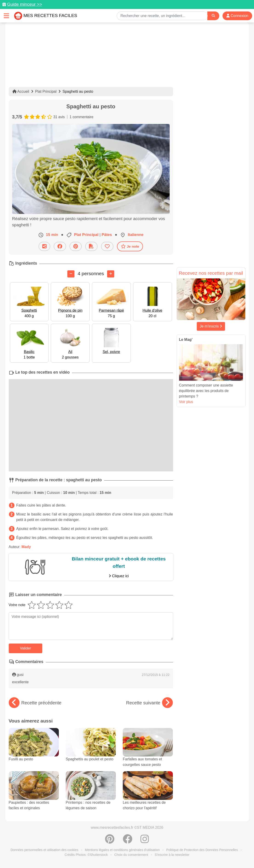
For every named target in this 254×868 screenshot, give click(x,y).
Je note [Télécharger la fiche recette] (130, 246)
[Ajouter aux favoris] (107, 246)
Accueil (21, 91)
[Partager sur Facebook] (60, 246)
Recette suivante (150, 703)
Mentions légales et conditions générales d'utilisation (122, 850)
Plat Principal (46, 91)
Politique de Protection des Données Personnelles (202, 850)
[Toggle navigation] (6, 16)
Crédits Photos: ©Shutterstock (86, 855)
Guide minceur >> (24, 4)
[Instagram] (145, 841)
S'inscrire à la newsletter (172, 855)
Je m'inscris (211, 326)
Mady (26, 547)
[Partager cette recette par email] (44, 246)
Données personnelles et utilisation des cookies (44, 850)
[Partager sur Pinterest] (76, 246)
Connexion (237, 16)
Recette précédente (35, 703)
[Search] (213, 16)
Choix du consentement (131, 855)
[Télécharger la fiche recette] (91, 246)
